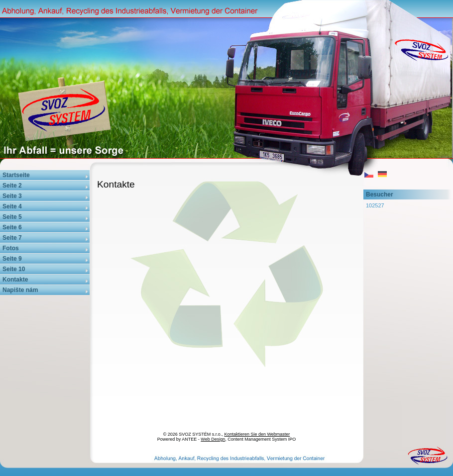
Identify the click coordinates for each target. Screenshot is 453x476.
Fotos (11, 248)
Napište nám (20, 290)
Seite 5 (12, 217)
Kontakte (15, 280)
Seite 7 (12, 238)
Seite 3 (12, 196)
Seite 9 (12, 259)
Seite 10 (14, 269)
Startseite (16, 175)
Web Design (213, 439)
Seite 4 (12, 206)
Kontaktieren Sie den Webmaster (257, 434)
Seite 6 (12, 227)
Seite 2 (12, 186)
